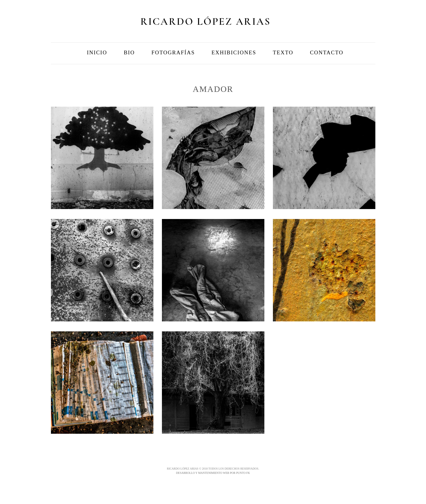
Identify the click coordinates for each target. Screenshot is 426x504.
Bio (129, 52)
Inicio (97, 52)
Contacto (327, 52)
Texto (283, 52)
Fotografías (173, 52)
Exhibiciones (234, 52)
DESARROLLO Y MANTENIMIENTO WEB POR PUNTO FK (213, 473)
